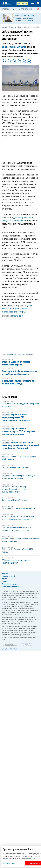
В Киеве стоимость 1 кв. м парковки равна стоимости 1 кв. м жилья (18, 518)
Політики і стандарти (10, 584)
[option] (20, 18)
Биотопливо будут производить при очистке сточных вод (18, 382)
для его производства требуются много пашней (18, 219)
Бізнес (20, 27)
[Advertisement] (20, 150)
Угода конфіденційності (11, 586)
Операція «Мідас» (9, 9)
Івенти (4, 579)
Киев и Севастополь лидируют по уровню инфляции (20, 405)
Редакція (5, 581)
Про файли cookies (9, 863)
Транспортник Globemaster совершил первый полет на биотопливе (19, 373)
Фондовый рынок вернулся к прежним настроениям (20, 477)
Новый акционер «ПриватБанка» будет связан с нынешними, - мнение (16, 489)
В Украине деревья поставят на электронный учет (16, 561)
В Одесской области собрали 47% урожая (17, 551)
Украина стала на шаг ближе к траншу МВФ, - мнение (19, 458)
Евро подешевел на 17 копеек (16, 467)
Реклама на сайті (8, 576)
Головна (4, 27)
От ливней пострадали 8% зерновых (18, 508)
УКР (33, 3)
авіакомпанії (20, 354)
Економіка (12, 27)
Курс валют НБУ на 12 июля (14, 500)
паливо (10, 354)
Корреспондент (17, 316)
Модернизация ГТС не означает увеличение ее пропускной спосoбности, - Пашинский (20, 445)
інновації (29, 354)
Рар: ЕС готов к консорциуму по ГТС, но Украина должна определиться (18, 431)
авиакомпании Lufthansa (14, 47)
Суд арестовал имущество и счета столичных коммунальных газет (17, 529)
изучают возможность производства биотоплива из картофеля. (17, 309)
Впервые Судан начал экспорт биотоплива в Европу (16, 363)
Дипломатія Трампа (27, 9)
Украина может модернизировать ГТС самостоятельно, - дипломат (16, 417)
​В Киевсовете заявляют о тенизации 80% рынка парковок (20, 540)
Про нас (5, 574)
